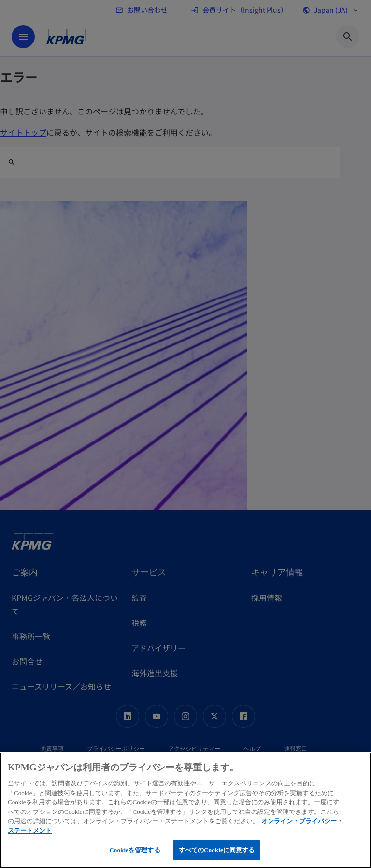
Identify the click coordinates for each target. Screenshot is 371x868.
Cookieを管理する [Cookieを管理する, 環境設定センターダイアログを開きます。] (135, 850)
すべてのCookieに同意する (217, 850)
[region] (185, 810)
